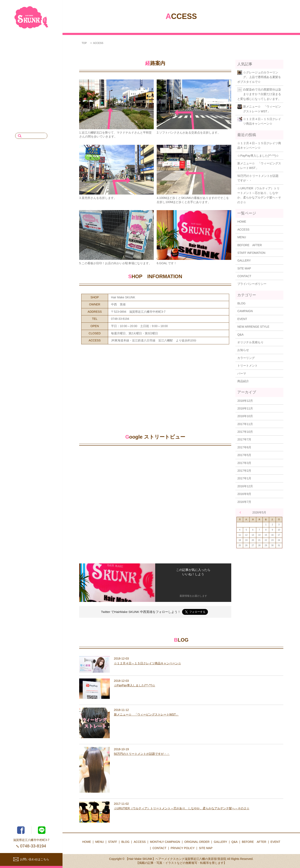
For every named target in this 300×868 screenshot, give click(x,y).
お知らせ (243, 350)
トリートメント (247, 366)
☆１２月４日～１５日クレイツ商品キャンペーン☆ (262, 121)
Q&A (45, 84)
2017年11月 (245, 424)
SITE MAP (244, 268)
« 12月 (241, 512)
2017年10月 (245, 432)
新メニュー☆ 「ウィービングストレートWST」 (262, 109)
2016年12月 (245, 486)
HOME (44, 41)
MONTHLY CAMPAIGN (33, 92)
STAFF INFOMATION (251, 253)
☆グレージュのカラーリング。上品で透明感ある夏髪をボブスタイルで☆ (259, 77)
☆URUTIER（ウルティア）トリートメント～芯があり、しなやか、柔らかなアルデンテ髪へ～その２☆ (259, 195)
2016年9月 (244, 494)
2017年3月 (244, 463)
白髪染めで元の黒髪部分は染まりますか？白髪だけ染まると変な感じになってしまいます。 (259, 94)
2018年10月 (245, 416)
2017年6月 (244, 447)
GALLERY (41, 70)
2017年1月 (244, 478)
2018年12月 (245, 401)
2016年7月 (244, 502)
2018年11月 (245, 408)
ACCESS (42, 77)
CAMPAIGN (245, 311)
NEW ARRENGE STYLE (253, 327)
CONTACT (41, 121)
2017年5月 (244, 455)
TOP (84, 43)
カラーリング (246, 358)
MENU (44, 48)
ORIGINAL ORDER (35, 99)
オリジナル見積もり (250, 342)
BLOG (44, 63)
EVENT (43, 114)
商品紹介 (243, 381)
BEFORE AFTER (36, 106)
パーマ (242, 373)
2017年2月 (244, 471)
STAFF (43, 55)
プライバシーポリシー (252, 284)
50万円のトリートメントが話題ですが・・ (258, 178)
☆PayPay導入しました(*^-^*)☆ (258, 156)
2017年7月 (244, 439)
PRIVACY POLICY (36, 128)
